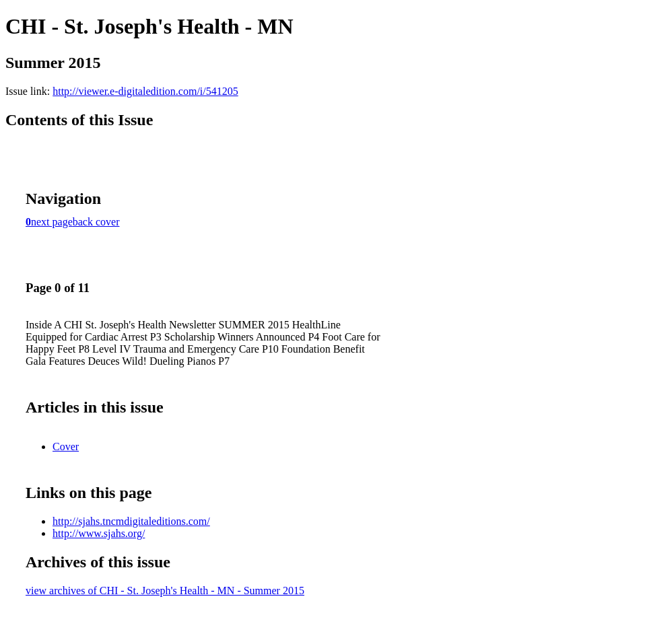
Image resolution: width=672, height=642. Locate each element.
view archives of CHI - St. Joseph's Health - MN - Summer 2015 (165, 591)
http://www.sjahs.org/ (99, 533)
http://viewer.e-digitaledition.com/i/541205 (145, 91)
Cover (66, 447)
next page (52, 222)
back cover (96, 222)
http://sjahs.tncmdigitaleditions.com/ (131, 521)
